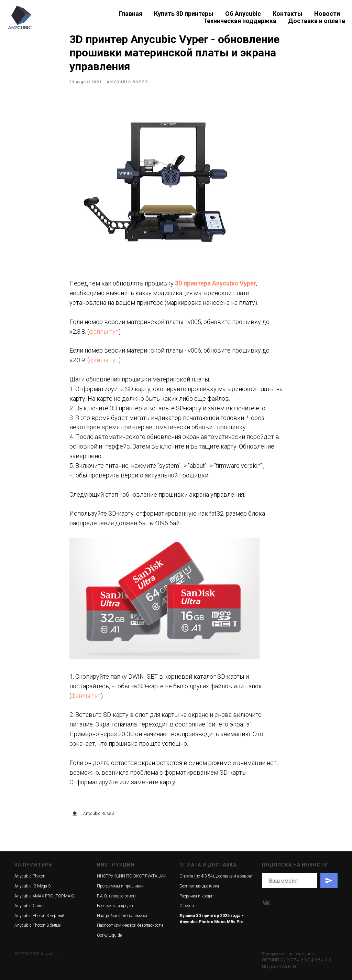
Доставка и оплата (317, 21)
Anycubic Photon (30, 876)
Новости (327, 14)
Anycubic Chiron (30, 906)
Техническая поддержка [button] (240, 21)
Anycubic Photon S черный (39, 916)
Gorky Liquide (109, 935)
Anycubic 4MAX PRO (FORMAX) (44, 896)
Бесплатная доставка (199, 886)
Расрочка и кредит (197, 896)
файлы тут (104, 331)
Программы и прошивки (120, 886)
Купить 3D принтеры (184, 14)
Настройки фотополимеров (123, 916)
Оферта (187, 906)
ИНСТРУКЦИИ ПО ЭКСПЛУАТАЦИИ (132, 876)
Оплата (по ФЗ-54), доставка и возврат (216, 876)
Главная (130, 14)
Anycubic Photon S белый (38, 925)
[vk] (266, 903)
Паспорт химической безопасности (130, 925)
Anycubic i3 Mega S (32, 886)
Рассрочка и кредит (115, 906)
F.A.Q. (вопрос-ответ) (116, 896)
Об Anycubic (243, 14)
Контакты (288, 14)
